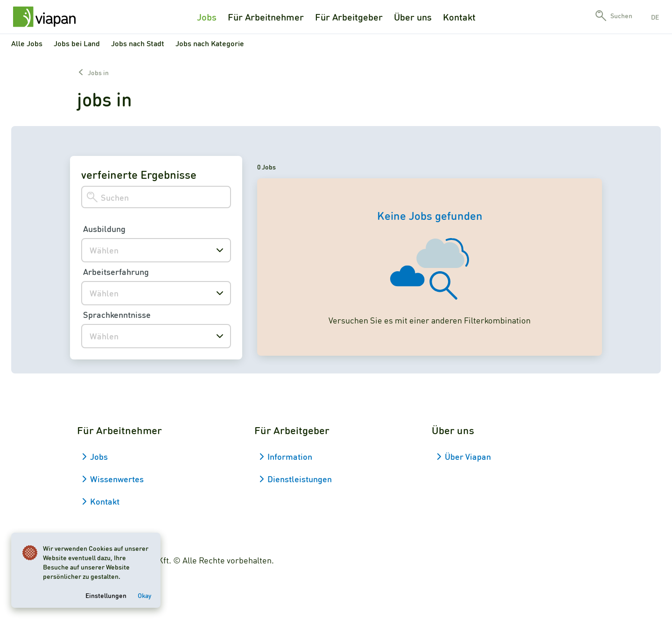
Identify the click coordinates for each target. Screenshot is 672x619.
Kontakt (459, 17)
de (655, 17)
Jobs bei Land (77, 43)
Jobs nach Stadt (138, 43)
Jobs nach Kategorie (210, 43)
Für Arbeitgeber (349, 17)
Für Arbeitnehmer (266, 17)
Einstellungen (106, 595)
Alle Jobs (27, 43)
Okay (144, 595)
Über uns (413, 17)
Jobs (207, 17)
